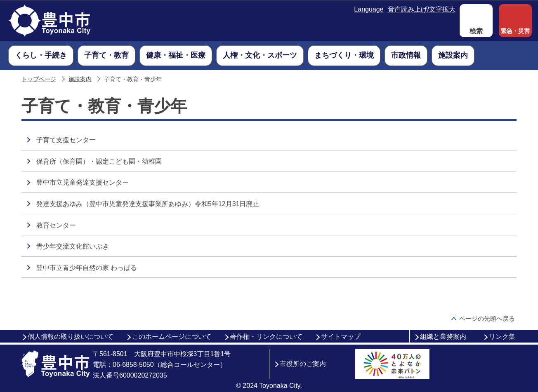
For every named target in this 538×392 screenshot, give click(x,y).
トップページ (39, 79)
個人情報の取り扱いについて (71, 337)
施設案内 (80, 79)
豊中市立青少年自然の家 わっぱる (87, 268)
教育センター (56, 225)
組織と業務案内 (443, 337)
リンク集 (502, 337)
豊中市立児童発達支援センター (83, 182)
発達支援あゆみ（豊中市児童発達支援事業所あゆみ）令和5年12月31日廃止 (148, 204)
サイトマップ (341, 337)
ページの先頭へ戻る (487, 318)
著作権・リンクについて (266, 337)
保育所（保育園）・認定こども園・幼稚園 (99, 161)
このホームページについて (172, 337)
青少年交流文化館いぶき (73, 246)
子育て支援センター (66, 140)
